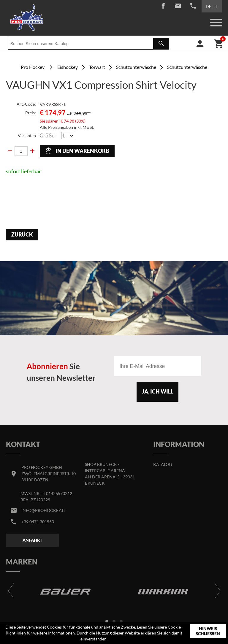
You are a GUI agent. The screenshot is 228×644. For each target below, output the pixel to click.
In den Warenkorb (77, 151)
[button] (107, 621)
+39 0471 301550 (38, 522)
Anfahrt (32, 540)
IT (216, 6)
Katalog (163, 464)
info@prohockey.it (43, 510)
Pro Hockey (33, 67)
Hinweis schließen (208, 631)
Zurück (22, 235)
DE (209, 6)
